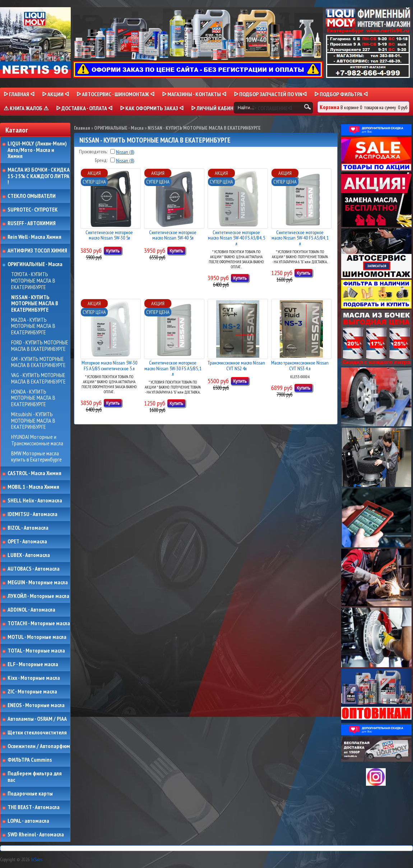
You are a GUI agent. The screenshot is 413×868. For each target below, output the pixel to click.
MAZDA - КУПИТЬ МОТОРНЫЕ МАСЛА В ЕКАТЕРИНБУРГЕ (33, 326)
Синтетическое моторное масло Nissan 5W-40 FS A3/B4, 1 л (300, 238)
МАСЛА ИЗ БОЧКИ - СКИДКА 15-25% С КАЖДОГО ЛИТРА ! (39, 176)
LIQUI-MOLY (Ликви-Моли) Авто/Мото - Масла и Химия (38, 150)
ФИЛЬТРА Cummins (30, 760)
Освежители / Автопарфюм (39, 746)
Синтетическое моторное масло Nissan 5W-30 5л (109, 235)
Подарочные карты (30, 794)
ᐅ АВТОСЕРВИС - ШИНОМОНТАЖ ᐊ (115, 94)
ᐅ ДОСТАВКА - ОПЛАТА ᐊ (84, 108)
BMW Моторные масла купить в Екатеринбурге (36, 457)
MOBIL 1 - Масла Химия (33, 487)
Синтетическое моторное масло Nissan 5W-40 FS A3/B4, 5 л (236, 238)
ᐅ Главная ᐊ (19, 94)
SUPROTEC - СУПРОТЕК (33, 210)
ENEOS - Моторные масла (36, 705)
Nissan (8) (125, 152)
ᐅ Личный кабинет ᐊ (218, 108)
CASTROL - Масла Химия (34, 473)
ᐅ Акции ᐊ (55, 94)
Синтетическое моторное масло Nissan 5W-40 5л (173, 235)
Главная (82, 128)
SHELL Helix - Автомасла (35, 501)
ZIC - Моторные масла (32, 692)
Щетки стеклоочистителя (37, 733)
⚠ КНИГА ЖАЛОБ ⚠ (26, 108)
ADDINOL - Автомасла (31, 610)
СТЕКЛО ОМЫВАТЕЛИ (32, 196)
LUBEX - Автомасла (29, 555)
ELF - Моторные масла (33, 664)
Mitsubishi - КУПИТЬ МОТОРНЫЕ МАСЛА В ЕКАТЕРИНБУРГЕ (33, 421)
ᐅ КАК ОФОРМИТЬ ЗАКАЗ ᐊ (152, 108)
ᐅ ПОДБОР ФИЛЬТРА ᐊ (341, 94)
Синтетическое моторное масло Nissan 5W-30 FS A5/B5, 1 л (173, 368)
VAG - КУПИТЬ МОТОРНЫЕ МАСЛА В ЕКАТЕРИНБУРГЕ (38, 378)
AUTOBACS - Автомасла (34, 569)
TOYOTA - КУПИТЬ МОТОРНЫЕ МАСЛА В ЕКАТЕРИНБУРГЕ (33, 281)
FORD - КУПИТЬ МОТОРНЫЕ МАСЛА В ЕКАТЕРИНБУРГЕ (40, 346)
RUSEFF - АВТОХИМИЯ (32, 223)
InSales (37, 860)
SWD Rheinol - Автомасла (36, 835)
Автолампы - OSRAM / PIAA (37, 719)
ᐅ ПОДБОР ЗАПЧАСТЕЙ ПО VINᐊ (270, 94)
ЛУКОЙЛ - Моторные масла (38, 596)
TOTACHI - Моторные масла (39, 623)
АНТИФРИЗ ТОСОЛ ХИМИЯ (37, 251)
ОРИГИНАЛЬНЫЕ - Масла (35, 264)
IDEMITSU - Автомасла (33, 514)
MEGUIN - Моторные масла (38, 582)
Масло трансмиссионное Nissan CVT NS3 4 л (300, 365)
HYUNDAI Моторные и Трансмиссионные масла (37, 440)
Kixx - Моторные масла (34, 678)
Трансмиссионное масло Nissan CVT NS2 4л (236, 365)
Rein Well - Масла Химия (34, 237)
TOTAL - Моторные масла (36, 651)
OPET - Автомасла (27, 542)
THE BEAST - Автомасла (34, 807)
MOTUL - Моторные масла (37, 637)
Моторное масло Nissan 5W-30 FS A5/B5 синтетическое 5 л (109, 365)
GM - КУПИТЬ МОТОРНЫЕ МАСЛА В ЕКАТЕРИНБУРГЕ (38, 362)
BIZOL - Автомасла (28, 528)
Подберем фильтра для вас (35, 777)
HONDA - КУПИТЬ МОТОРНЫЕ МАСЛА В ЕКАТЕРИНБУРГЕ (33, 398)
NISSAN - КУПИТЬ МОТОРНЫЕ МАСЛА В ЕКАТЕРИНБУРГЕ (35, 304)
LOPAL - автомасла (28, 821)
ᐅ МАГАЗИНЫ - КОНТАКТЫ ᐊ (194, 94)
